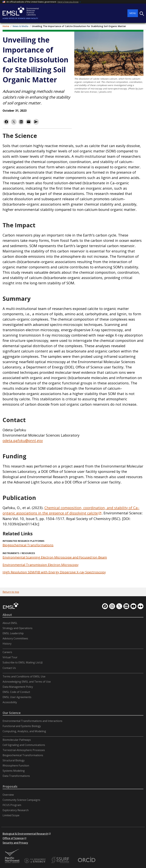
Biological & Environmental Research (25, 834)
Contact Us (9, 668)
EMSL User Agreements (17, 697)
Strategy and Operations (18, 628)
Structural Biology (14, 760)
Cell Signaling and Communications (24, 745)
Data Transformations (16, 776)
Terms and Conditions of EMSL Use (24, 676)
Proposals (10, 786)
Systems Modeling (14, 771)
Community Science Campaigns (21, 800)
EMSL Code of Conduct (16, 692)
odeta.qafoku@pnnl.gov (23, 440)
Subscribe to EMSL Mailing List (21, 662)
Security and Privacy (15, 843)
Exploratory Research (16, 810)
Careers (7, 652)
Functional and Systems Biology (22, 726)
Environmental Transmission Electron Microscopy (41, 565)
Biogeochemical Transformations (28, 545)
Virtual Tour (10, 657)
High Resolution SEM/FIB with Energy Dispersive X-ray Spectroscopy (54, 572)
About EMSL (10, 623)
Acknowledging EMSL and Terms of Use (27, 682)
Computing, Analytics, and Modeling (24, 731)
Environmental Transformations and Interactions (32, 721)
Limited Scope (11, 815)
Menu (133, 13)
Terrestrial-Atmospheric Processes (24, 750)
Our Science (12, 713)
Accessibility (10, 702)
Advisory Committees (15, 638)
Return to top (11, 592)
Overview (8, 795)
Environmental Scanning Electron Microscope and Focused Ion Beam (55, 557)
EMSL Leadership (13, 633)
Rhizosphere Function (16, 766)
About (7, 615)
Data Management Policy (18, 687)
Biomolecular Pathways (17, 740)
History (7, 644)
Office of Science (13, 838)
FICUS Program (12, 805)
